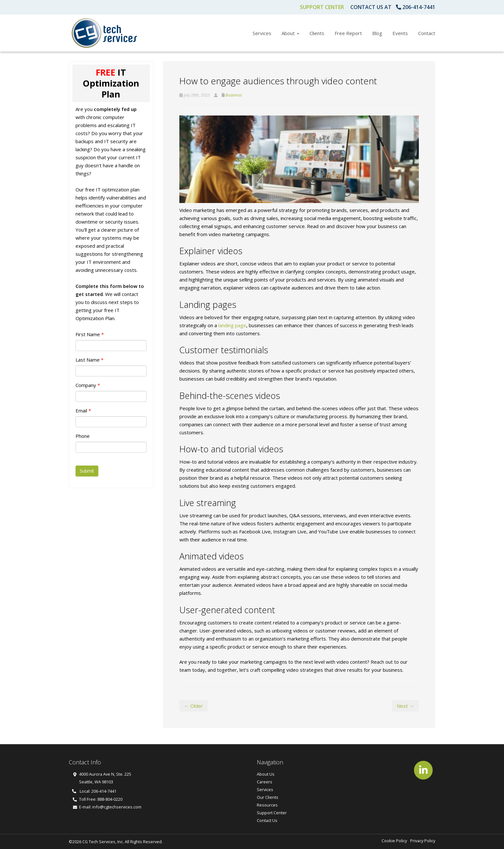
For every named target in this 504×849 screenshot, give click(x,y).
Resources (267, 805)
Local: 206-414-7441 (94, 791)
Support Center (322, 7)
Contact (427, 33)
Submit (87, 471)
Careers (265, 782)
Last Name (90, 360)
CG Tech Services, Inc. (103, 842)
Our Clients (268, 797)
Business (234, 95)
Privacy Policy (423, 841)
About (290, 33)
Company (88, 385)
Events (400, 33)
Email (83, 411)
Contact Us (267, 820)
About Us (266, 774)
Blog (377, 33)
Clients (317, 33)
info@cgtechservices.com (117, 807)
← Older (194, 706)
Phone (83, 436)
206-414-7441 (419, 7)
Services (262, 33)
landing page (232, 325)
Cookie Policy (394, 841)
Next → (405, 706)
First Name (90, 334)
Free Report (348, 33)
